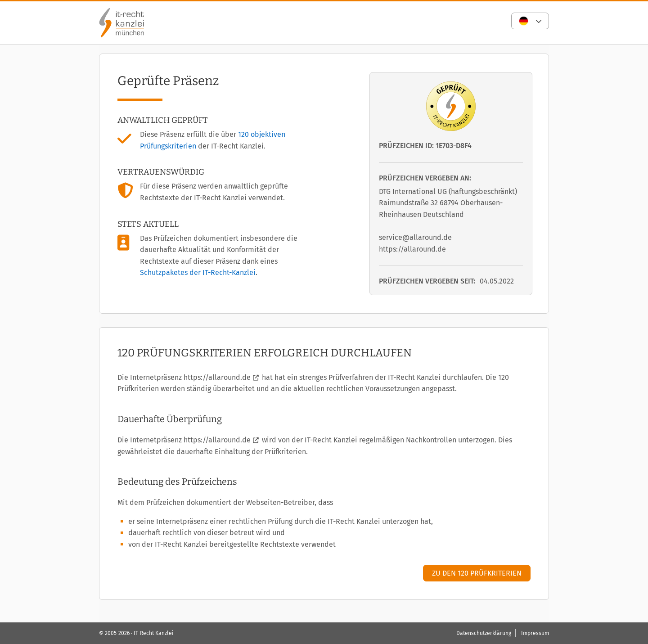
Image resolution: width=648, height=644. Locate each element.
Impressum (535, 633)
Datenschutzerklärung (484, 633)
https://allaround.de (217, 377)
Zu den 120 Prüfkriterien (477, 573)
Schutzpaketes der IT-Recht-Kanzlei (198, 272)
